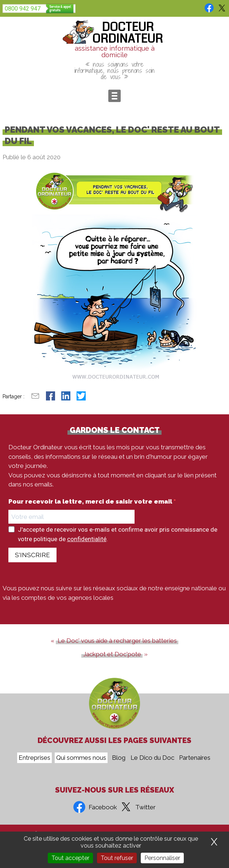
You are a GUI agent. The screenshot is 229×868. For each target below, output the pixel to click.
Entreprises (34, 758)
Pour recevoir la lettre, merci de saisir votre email (91, 502)
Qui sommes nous (81, 758)
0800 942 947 (23, 9)
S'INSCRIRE (32, 555)
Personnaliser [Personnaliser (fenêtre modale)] (162, 858)
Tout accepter (70, 858)
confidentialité (87, 539)
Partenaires (195, 758)
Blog (119, 758)
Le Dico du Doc (152, 758)
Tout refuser (117, 858)
